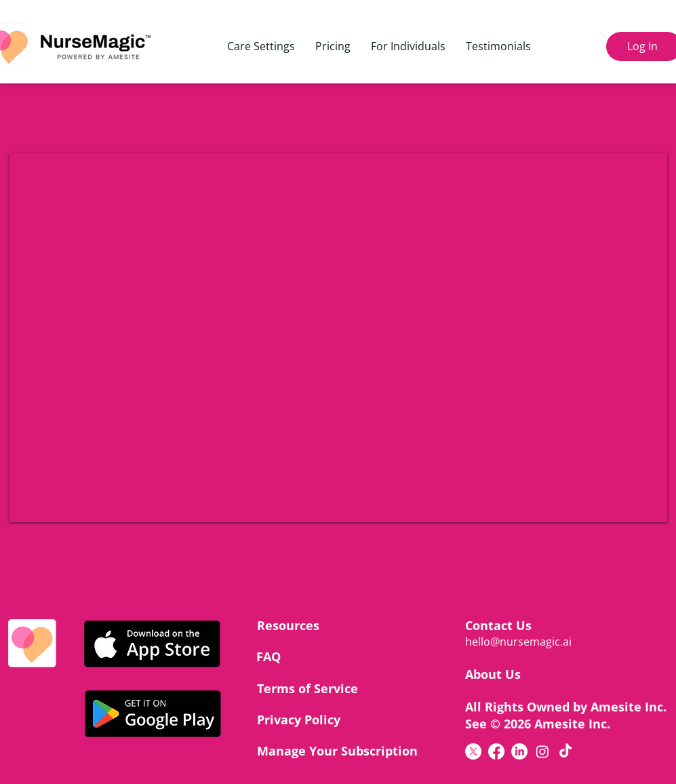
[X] (473, 751)
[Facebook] (496, 751)
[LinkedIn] (519, 751)
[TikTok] (565, 751)
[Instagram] (542, 751)
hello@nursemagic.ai (518, 642)
